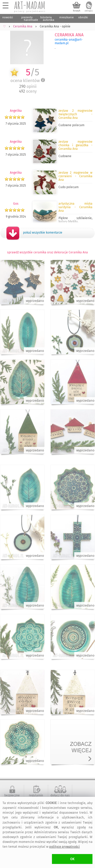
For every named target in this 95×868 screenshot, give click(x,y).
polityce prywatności (64, 847)
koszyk (77, 11)
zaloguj (89, 11)
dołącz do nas (60, 795)
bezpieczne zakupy (12, 797)
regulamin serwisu (36, 797)
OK (72, 859)
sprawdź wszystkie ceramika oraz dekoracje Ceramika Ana (48, 252)
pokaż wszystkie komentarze (43, 233)
